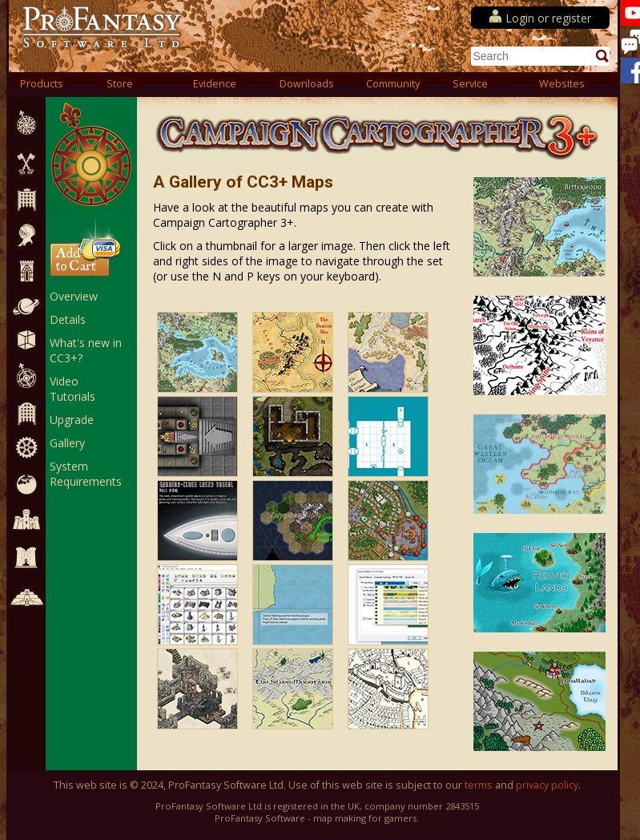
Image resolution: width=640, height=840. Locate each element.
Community (393, 84)
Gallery (67, 443)
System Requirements (86, 474)
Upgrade (72, 420)
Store (120, 84)
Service (470, 84)
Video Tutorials (72, 389)
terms (479, 785)
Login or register (548, 18)
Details (68, 319)
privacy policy (547, 785)
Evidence (215, 84)
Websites (562, 84)
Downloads (307, 84)
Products (42, 84)
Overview (74, 296)
